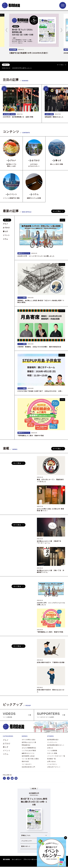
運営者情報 (6, 861)
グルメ (5, 224)
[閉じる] (66, 838)
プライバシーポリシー (30, 861)
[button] (7, 30)
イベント (6, 235)
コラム (5, 239)
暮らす (5, 231)
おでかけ (6, 228)
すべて (7, 220)
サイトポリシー (17, 861)
